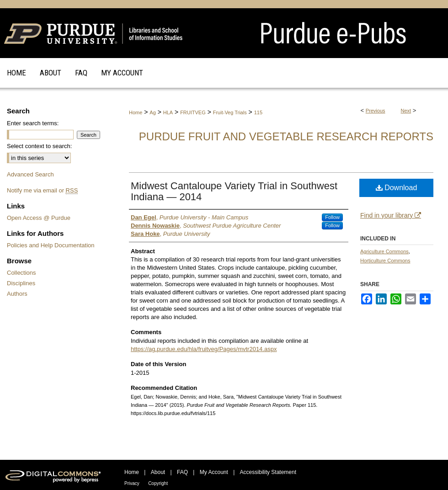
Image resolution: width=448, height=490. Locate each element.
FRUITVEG (193, 112)
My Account (214, 472)
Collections (21, 273)
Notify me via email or (42, 190)
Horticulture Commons (385, 261)
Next (406, 111)
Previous (376, 111)
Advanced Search (30, 174)
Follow (332, 217)
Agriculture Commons (384, 251)
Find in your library (391, 215)
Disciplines (21, 283)
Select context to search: (39, 146)
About (158, 472)
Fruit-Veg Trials (230, 112)
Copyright (158, 483)
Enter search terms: (33, 123)
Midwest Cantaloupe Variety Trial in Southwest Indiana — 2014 (234, 191)
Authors (17, 294)
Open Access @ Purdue (39, 218)
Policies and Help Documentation (51, 245)
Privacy (132, 483)
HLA (168, 112)
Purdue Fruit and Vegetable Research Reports (286, 136)
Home (136, 112)
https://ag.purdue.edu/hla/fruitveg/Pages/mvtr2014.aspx (204, 349)
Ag (152, 112)
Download (397, 188)
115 (258, 112)
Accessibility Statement (268, 472)
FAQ (182, 472)
